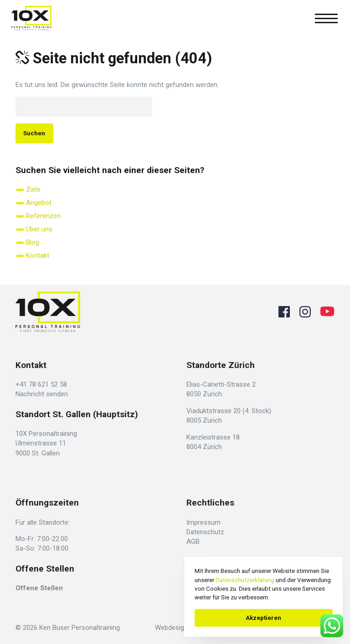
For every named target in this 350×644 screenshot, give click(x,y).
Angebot (39, 203)
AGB (193, 542)
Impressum (203, 522)
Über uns (39, 229)
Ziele (33, 189)
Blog (33, 242)
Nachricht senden (42, 394)
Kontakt (38, 256)
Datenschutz (205, 532)
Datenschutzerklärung (245, 580)
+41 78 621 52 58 (41, 384)
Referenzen (43, 216)
